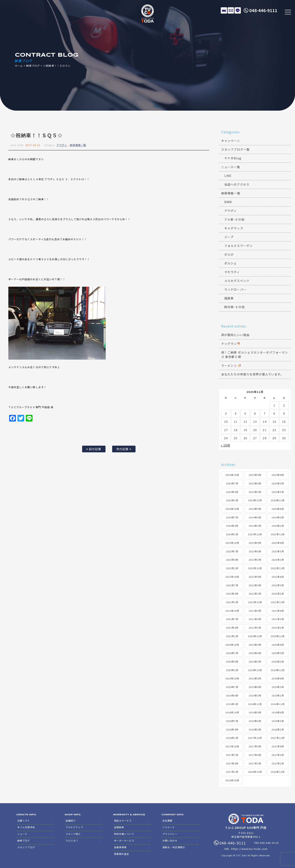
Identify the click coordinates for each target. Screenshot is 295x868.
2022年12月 (255, 568)
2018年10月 (232, 712)
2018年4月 (232, 729)
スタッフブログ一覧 (235, 149)
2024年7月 (232, 517)
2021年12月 (255, 602)
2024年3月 (255, 526)
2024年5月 (278, 517)
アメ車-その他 (234, 219)
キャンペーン (230, 141)
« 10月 (225, 445)
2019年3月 (255, 695)
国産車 (229, 298)
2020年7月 (232, 653)
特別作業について (124, 834)
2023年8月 (278, 543)
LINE (238, 10)
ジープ (229, 237)
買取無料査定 (122, 854)
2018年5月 (278, 721)
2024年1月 (232, 534)
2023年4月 (232, 560)
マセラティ (232, 272)
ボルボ (229, 254)
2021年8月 (278, 611)
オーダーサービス (124, 840)
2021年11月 (278, 602)
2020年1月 (232, 670)
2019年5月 (278, 687)
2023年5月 (278, 551)
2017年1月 (232, 772)
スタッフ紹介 (73, 834)
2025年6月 (255, 483)
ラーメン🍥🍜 (231, 365)
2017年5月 (278, 755)
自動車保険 (120, 847)
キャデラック (234, 228)
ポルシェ (231, 263)
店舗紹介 (71, 820)
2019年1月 (232, 704)
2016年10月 (232, 780)
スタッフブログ (26, 847)
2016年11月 (278, 772)
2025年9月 (255, 475)
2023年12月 (255, 534)
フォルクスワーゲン (238, 246)
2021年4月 (232, 628)
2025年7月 (232, 483)
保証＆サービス (123, 820)
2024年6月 (255, 517)
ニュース (22, 834)
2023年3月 (255, 560)
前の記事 (94, 449)
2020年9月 (255, 645)
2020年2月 (278, 662)
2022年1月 (232, 602)
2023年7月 (232, 551)
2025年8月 (278, 475)
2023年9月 (255, 543)
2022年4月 (232, 594)
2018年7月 (232, 721)
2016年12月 (255, 772)
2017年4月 (232, 763)
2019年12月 (255, 670)
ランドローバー (235, 289)
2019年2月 (278, 695)
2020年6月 (255, 653)
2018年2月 (278, 729)
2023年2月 (278, 560)
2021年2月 (278, 628)
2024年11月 (278, 500)
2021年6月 (255, 619)
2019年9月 (255, 678)
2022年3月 (255, 594)
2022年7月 (232, 585)
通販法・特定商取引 (174, 847)
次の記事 (124, 449)
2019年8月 (278, 678)
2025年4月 (232, 492)
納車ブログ (33, 66)
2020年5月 (278, 653)
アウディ (62, 145)
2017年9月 (255, 746)
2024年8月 (278, 509)
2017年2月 (278, 763)
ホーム (19, 66)
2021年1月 (232, 636)
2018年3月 (255, 729)
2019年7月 (232, 687)
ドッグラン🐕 (231, 344)
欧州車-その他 (234, 307)
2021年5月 (278, 619)
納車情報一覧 (78, 145)
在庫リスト (224, 10)
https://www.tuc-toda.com (249, 849)
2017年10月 (232, 746)
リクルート (169, 827)
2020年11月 (278, 636)
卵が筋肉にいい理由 (235, 335)
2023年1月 (232, 568)
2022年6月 (255, 585)
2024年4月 (232, 526)
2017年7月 (232, 755)
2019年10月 (232, 678)
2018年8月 (278, 712)
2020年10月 (232, 645)
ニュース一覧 (230, 167)
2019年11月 (278, 670)
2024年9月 (255, 509)
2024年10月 (232, 509)
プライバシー (170, 834)
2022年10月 (232, 577)
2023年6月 (255, 551)
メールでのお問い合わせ (231, 10)
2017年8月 (278, 746)
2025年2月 (278, 492)
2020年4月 (232, 662)
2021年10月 (232, 611)
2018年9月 (255, 712)
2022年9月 (255, 577)
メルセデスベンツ (237, 281)
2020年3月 (255, 662)
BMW (228, 202)
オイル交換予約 (26, 827)
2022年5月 (278, 585)
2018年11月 (278, 704)
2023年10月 (232, 543)
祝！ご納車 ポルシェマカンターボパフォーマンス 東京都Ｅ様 (255, 355)
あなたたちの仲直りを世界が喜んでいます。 (252, 374)
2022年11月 (278, 568)
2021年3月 (255, 628)
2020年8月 (278, 645)
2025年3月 (255, 492)
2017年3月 (255, 763)
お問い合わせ (170, 840)
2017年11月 (278, 738)
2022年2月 (278, 594)
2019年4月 (232, 695)
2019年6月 (255, 687)
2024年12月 (255, 500)
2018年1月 (232, 738)
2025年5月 (278, 483)
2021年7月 (232, 619)
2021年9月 (255, 611)
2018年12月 (255, 704)
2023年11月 (278, 534)
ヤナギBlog (233, 158)
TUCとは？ (72, 840)
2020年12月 (255, 636)
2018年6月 (255, 721)
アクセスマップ (74, 827)
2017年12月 (255, 738)
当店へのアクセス (237, 184)
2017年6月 (255, 755)
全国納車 (119, 827)
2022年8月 (278, 577)
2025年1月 (232, 500)
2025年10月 (232, 475)
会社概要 (167, 820)
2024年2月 (278, 526)
